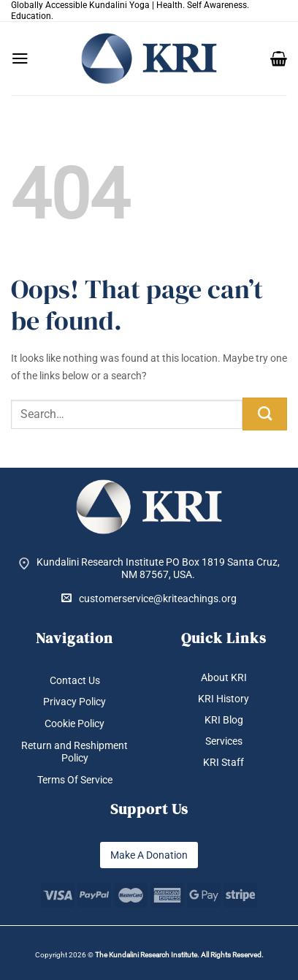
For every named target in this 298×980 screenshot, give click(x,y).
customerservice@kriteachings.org (149, 598)
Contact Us (75, 680)
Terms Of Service (75, 780)
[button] (20, 58)
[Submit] (265, 414)
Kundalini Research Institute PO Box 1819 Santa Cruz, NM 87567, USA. (158, 568)
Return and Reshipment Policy (74, 752)
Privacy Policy (74, 702)
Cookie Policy (74, 723)
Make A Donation (149, 855)
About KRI (224, 677)
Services (224, 741)
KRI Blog (224, 720)
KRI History (223, 699)
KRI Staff (223, 762)
